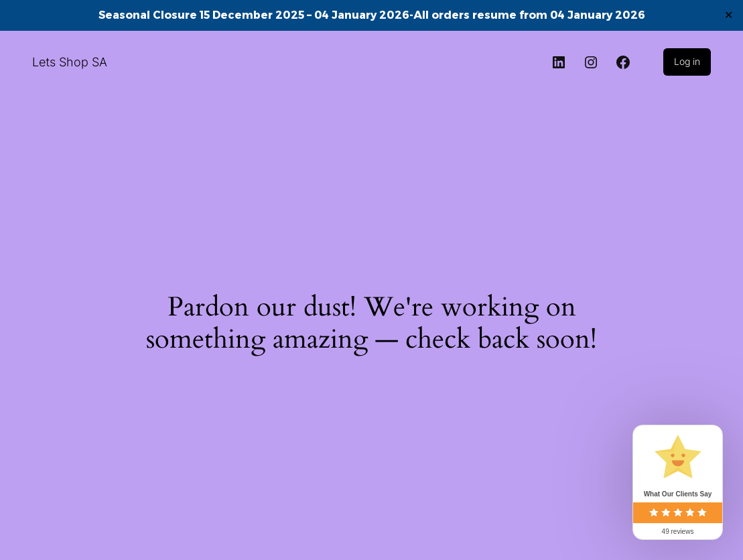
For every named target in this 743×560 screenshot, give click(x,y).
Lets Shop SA (70, 62)
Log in (687, 61)
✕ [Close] (729, 15)
